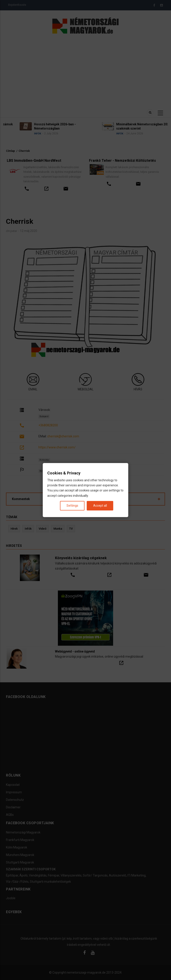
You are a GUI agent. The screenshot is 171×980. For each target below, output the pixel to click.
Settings (72, 506)
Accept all (100, 506)
